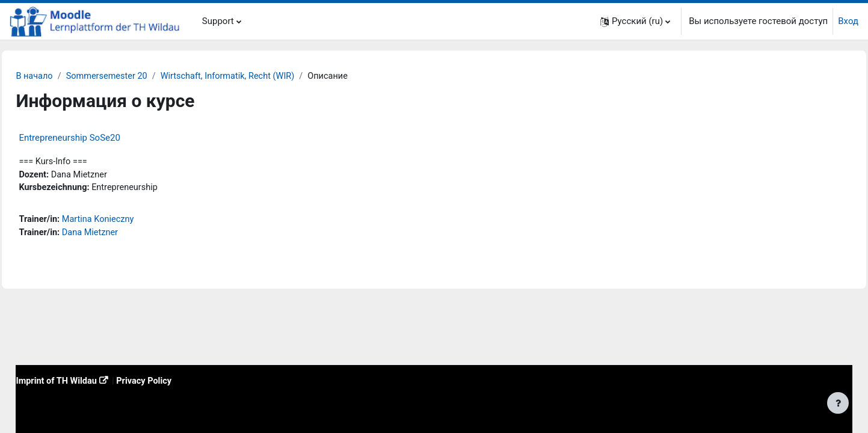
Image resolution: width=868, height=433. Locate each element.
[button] (635, 21)
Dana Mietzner (119, 235)
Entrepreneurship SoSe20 (97, 138)
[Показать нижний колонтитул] (838, 403)
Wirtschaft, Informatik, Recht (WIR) (261, 76)
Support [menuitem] (218, 21)
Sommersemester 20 (137, 76)
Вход (848, 21)
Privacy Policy (175, 380)
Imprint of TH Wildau (85, 380)
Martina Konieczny (128, 221)
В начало (62, 76)
